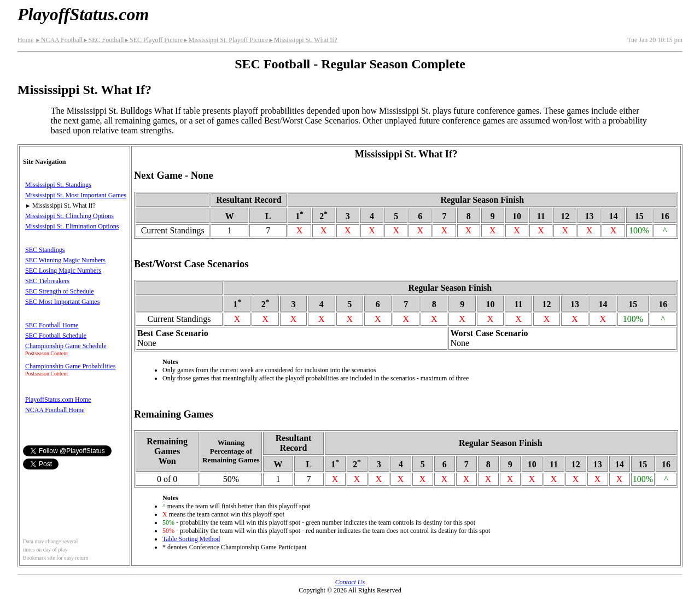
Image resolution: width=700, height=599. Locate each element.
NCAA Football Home (55, 410)
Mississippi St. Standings (58, 185)
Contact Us (350, 582)
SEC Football (103, 40)
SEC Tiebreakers (47, 281)
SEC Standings (45, 250)
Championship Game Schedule (66, 346)
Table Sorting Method (191, 539)
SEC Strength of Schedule (60, 291)
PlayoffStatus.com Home (58, 400)
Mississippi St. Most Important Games (76, 195)
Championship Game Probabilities (70, 366)
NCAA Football (59, 40)
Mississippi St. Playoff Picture (225, 40)
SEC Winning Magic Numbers (65, 260)
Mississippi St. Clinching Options (69, 216)
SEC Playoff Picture (154, 40)
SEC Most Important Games (62, 302)
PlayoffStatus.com (83, 14)
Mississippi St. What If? (302, 40)
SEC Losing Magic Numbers (63, 271)
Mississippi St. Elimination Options (72, 226)
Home (25, 40)
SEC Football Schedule (56, 336)
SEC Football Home (52, 325)
